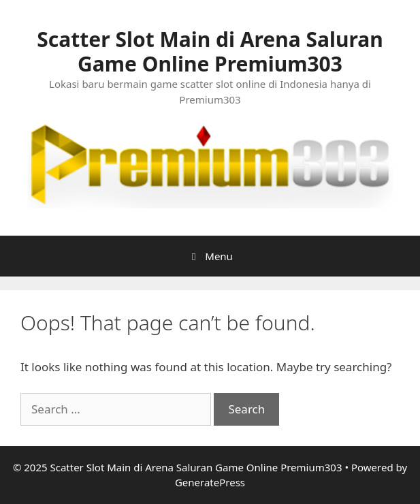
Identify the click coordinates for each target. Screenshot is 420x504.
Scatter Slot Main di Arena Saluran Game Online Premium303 (210, 51)
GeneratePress (210, 482)
